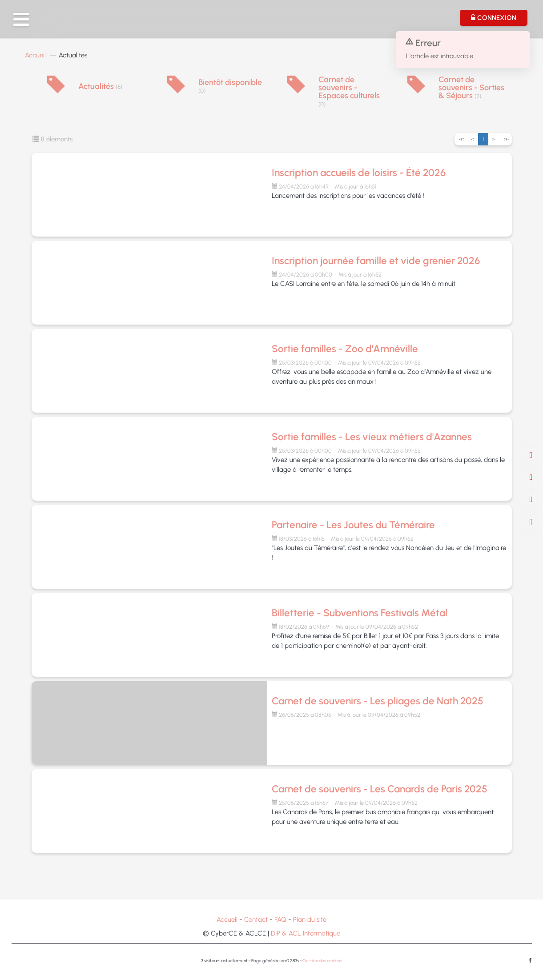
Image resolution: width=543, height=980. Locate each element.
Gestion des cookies (322, 961)
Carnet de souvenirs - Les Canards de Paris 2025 (380, 789)
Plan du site (310, 920)
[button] (21, 19)
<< (461, 139)
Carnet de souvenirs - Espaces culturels (349, 92)
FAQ (280, 920)
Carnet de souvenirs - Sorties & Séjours (471, 88)
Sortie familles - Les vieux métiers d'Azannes (372, 437)
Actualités (100, 86)
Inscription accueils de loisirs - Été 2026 (359, 173)
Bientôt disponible (230, 86)
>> (506, 139)
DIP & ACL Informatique (306, 933)
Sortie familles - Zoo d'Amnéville (345, 349)
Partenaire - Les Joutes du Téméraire (353, 525)
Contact (256, 920)
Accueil (35, 55)
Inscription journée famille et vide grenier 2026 (376, 261)
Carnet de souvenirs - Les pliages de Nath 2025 (378, 701)
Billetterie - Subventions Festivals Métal (360, 613)
